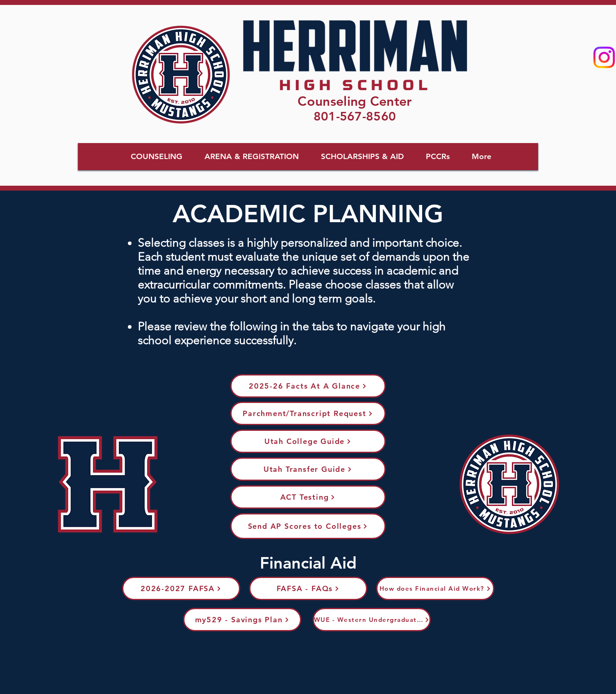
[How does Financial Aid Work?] (435, 588)
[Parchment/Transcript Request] (308, 413)
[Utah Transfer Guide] (308, 469)
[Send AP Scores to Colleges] (308, 526)
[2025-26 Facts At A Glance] (308, 386)
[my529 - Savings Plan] (242, 620)
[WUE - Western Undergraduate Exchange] (372, 620)
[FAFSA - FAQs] (308, 588)
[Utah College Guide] (308, 441)
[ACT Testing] (308, 497)
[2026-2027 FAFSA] (181, 588)
